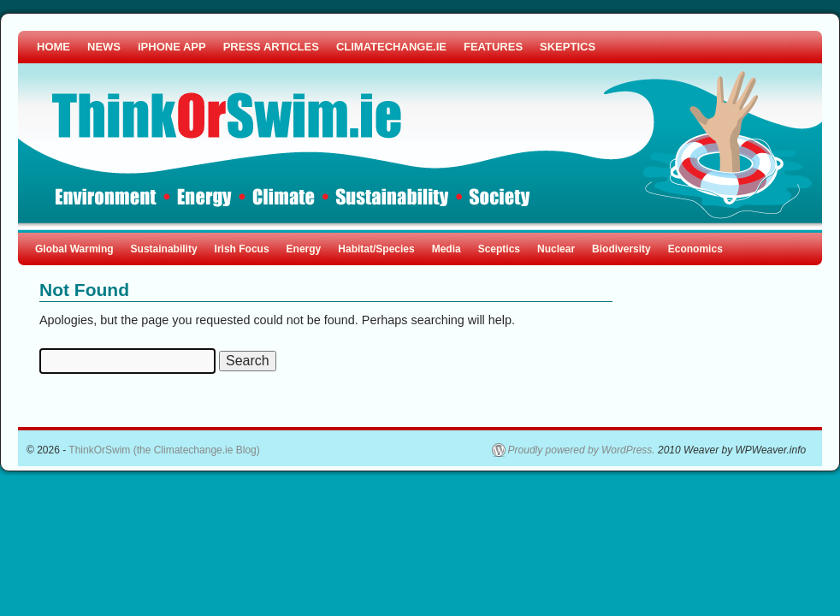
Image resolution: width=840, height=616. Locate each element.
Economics (695, 249)
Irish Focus (242, 249)
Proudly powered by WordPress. (582, 450)
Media (447, 249)
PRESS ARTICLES (271, 47)
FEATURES (493, 47)
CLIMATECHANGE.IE (391, 47)
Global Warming (74, 249)
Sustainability (164, 249)
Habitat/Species (376, 249)
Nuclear (556, 249)
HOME (53, 47)
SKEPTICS (568, 47)
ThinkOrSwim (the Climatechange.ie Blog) (164, 450)
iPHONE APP (172, 47)
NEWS (104, 47)
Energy (304, 249)
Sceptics (499, 249)
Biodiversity (621, 249)
